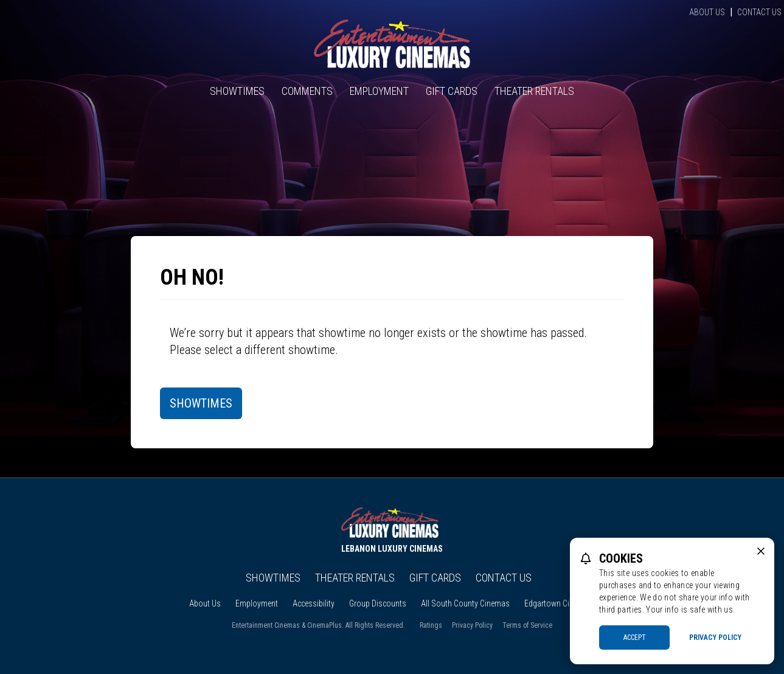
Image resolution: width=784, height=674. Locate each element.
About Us (707, 12)
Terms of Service (527, 625)
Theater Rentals (534, 91)
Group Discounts (378, 603)
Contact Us (759, 12)
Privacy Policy (472, 625)
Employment (379, 91)
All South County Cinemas (465, 603)
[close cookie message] (761, 551)
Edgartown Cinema (556, 603)
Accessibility (314, 603)
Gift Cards (452, 91)
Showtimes (237, 91)
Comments (307, 91)
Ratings (431, 625)
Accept (635, 638)
